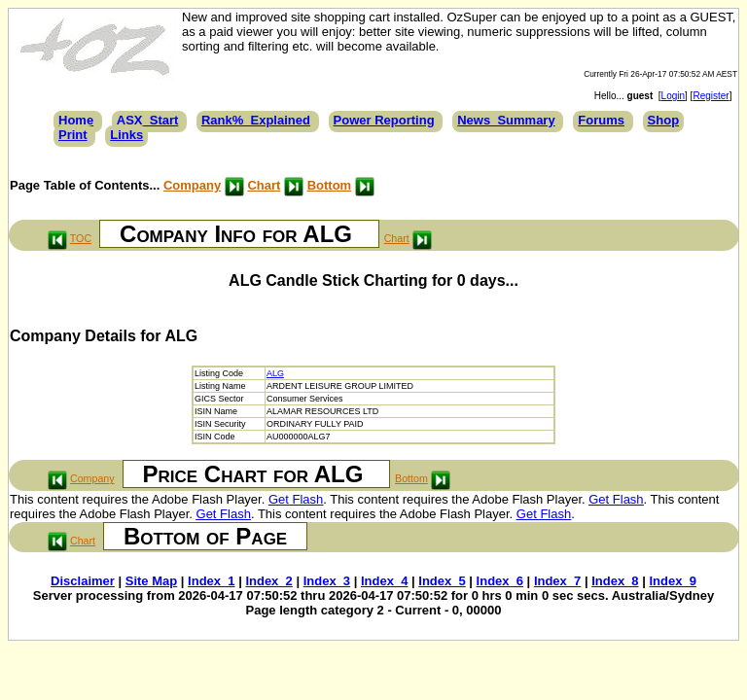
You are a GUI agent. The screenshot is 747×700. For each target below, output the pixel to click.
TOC (81, 238)
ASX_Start (148, 120)
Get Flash (296, 499)
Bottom (330, 185)
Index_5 (442, 581)
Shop (664, 120)
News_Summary (506, 120)
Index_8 (615, 581)
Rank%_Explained (256, 120)
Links (126, 135)
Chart (264, 185)
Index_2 (268, 581)
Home (76, 120)
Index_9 (672, 581)
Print (73, 135)
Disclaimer (83, 581)
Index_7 (557, 581)
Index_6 (500, 581)
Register (711, 96)
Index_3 (327, 581)
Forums (601, 120)
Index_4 (384, 581)
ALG (275, 373)
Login (673, 96)
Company (192, 185)
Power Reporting (384, 120)
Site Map (151, 581)
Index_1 (211, 581)
